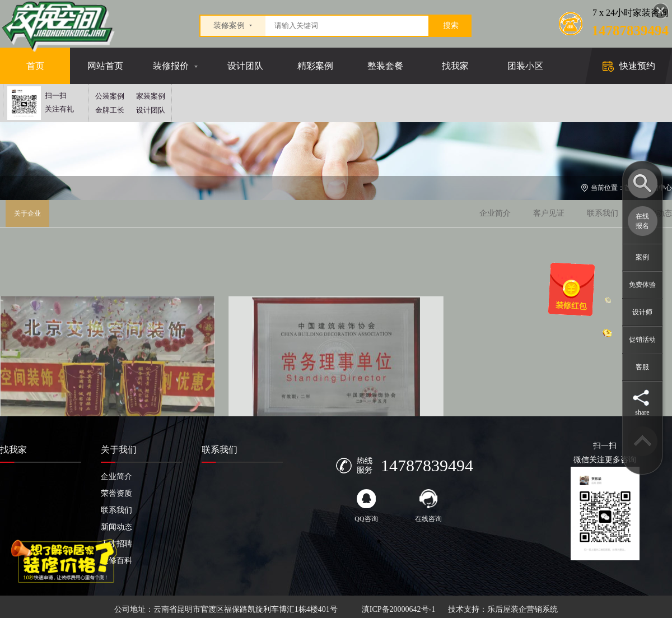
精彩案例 (315, 66)
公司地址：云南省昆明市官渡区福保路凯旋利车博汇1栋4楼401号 (226, 609)
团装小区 (525, 66)
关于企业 (27, 213)
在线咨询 (428, 506)
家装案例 (151, 96)
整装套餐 (385, 66)
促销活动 (642, 340)
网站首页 (105, 66)
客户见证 (549, 213)
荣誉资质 (116, 493)
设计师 (642, 312)
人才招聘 (116, 544)
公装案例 (110, 96)
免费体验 (642, 285)
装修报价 (171, 66)
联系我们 (603, 213)
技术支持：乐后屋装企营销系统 (503, 609)
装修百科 (116, 561)
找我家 (455, 66)
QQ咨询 (366, 506)
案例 (642, 257)
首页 (35, 66)
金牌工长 (110, 110)
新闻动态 (116, 527)
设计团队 (245, 66)
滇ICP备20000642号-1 (398, 609)
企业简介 (495, 213)
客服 (642, 367)
